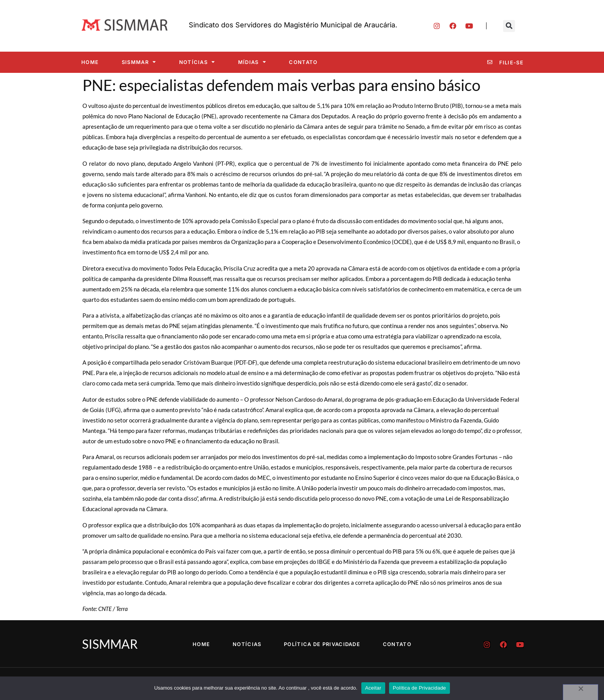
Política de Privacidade (322, 644)
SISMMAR (139, 62)
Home (90, 62)
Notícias (197, 62)
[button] (509, 26)
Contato (303, 62)
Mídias (252, 62)
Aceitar (373, 688)
